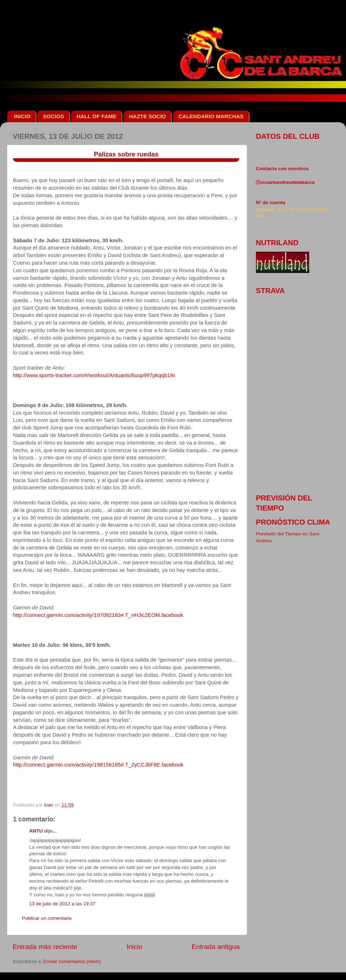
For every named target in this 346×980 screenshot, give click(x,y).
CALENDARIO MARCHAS (211, 116)
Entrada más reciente (45, 947)
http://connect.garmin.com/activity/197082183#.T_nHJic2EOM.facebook (98, 615)
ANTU (36, 831)
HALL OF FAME (96, 116)
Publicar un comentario (47, 918)
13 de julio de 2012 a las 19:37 (62, 904)
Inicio (134, 947)
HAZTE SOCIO (148, 116)
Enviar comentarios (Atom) (72, 961)
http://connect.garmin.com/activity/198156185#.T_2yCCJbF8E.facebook (98, 765)
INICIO (22, 116)
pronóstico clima (293, 522)
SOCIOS (53, 116)
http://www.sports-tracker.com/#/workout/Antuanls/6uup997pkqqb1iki (94, 375)
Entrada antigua (216, 947)
